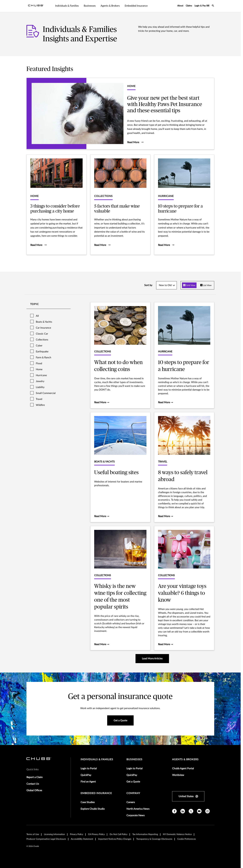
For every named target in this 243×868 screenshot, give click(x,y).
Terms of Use (33, 834)
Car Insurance (43, 328)
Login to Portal (89, 769)
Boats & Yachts (44, 322)
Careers (131, 802)
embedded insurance (96, 793)
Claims (189, 6)
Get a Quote (133, 782)
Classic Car (42, 334)
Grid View (189, 285)
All (37, 316)
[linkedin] (183, 811)
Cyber (39, 346)
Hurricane (41, 375)
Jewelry (40, 381)
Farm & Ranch (43, 358)
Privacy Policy (77, 834)
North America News (138, 809)
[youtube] (199, 811)
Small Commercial (46, 393)
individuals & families (97, 759)
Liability (40, 387)
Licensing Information (54, 834)
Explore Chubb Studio (93, 809)
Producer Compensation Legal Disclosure (46, 839)
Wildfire (40, 405)
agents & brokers (185, 759)
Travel (39, 399)
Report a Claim (35, 777)
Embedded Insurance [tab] (136, 6)
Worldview (178, 775)
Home (39, 369)
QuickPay (86, 775)
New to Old (165, 285)
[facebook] (174, 811)
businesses (134, 759)
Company (133, 793)
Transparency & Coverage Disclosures (154, 839)
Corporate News (136, 815)
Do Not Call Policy (119, 834)
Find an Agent (88, 782)
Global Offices (34, 790)
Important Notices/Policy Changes (115, 839)
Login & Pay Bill (202, 6)
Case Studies (88, 802)
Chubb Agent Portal (183, 769)
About (180, 6)
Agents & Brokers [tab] (110, 6)
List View (206, 285)
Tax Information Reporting (145, 834)
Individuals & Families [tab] (67, 6)
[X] (191, 811)
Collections (42, 340)
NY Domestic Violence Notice (177, 834)
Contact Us (33, 784)
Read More (102, 402)
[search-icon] (213, 6)
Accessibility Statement (82, 839)
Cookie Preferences (187, 839)
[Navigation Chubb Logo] (36, 6)
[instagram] (208, 811)
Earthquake (42, 352)
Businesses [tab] (90, 6)
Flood (39, 363)
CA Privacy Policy (96, 834)
